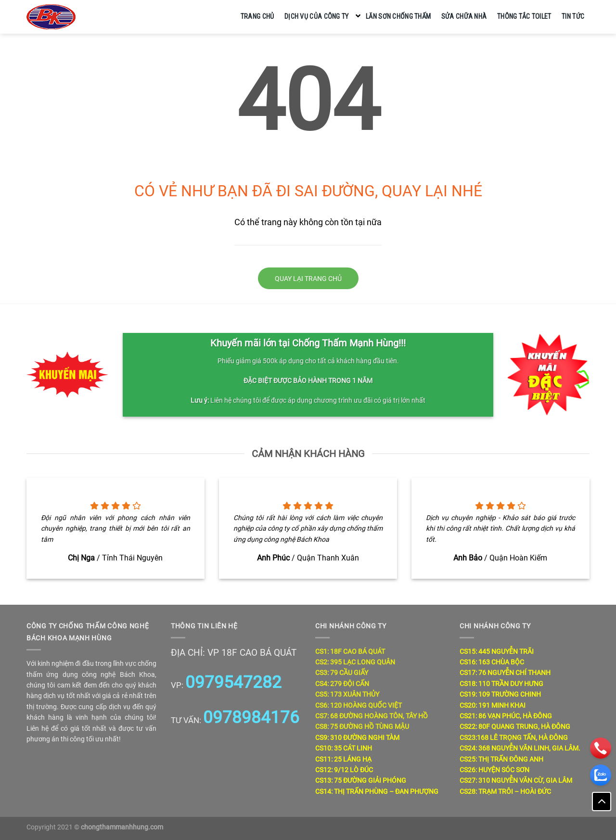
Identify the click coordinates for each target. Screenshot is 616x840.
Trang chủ (257, 17)
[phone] (601, 748)
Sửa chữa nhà (464, 17)
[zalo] (601, 775)
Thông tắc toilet (524, 17)
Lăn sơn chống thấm (398, 17)
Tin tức (573, 17)
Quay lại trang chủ (308, 279)
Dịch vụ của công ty (316, 17)
